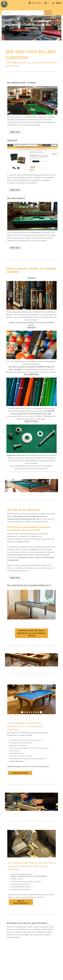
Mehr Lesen (15, 132)
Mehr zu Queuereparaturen (21, 902)
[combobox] (22, 13)
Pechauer (52, 312)
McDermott (40, 312)
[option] (31, 28)
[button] (7, 28)
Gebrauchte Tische (20, 773)
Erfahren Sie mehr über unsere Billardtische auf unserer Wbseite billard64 (32, 633)
